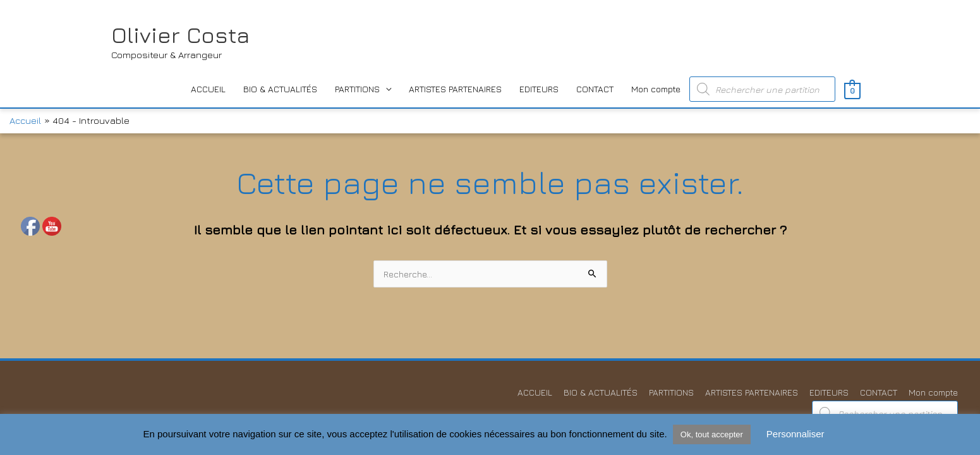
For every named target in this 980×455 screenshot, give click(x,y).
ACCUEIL (208, 89)
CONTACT (595, 89)
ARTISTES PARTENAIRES (455, 89)
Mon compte (656, 89)
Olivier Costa (180, 35)
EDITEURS (539, 89)
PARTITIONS (357, 89)
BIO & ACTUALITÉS (280, 89)
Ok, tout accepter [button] (712, 434)
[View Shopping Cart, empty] (852, 89)
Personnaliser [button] (795, 434)
